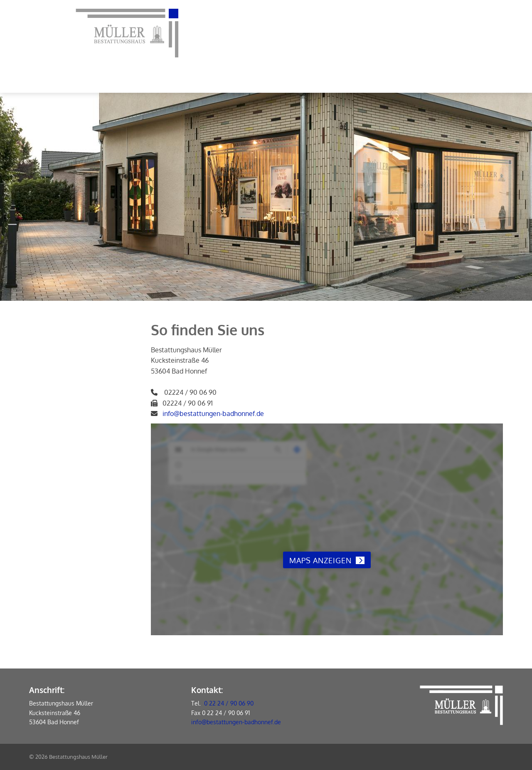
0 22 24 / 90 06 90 (229, 703)
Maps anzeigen (320, 560)
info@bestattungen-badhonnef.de (213, 413)
